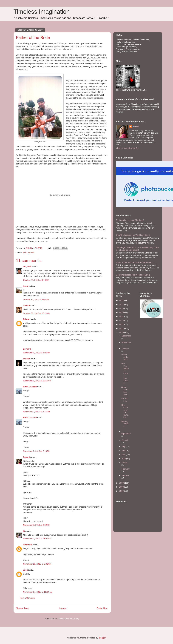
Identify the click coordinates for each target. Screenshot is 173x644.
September (126, 434)
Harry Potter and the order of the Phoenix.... (136, 262)
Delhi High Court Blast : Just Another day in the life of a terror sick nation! (137, 249)
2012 (122, 324)
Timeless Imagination (42, 12)
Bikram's (27, 349)
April (124, 459)
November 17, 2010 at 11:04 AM (38, 592)
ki (24, 531)
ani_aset (27, 266)
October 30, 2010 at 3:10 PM (36, 280)
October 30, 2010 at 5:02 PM (36, 300)
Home (63, 608)
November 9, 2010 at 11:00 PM (37, 539)
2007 (122, 491)
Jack (25, 570)
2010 (122, 332)
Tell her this (124, 400)
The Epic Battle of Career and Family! (125, 373)
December (126, 336)
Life (25, 252)
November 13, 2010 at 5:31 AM (37, 564)
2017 (122, 304)
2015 (122, 312)
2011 (122, 328)
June (124, 451)
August (125, 440)
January (125, 475)
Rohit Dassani (30, 387)
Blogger (102, 638)
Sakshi (26, 457)
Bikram (27, 319)
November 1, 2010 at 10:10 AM (37, 381)
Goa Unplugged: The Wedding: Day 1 (133, 275)
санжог (27, 359)
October (125, 349)
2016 (122, 308)
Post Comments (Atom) (68, 619)
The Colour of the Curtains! (125, 411)
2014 (122, 316)
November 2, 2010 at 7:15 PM (37, 412)
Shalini (27, 305)
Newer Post (22, 608)
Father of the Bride (125, 357)
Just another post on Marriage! (130, 220)
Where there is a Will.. (125, 391)
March (124, 463)
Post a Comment (28, 598)
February (126, 469)
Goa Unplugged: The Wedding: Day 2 (133, 235)
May (124, 455)
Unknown (28, 545)
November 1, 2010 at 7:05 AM (37, 353)
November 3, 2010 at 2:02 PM (37, 525)
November (126, 342)
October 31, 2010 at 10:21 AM (37, 313)
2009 (122, 483)
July (124, 447)
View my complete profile (127, 148)
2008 (122, 487)
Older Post (102, 608)
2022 (122, 300)
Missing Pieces (125, 424)
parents (31, 252)
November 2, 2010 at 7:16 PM (37, 451)
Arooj (26, 286)
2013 (122, 320)
